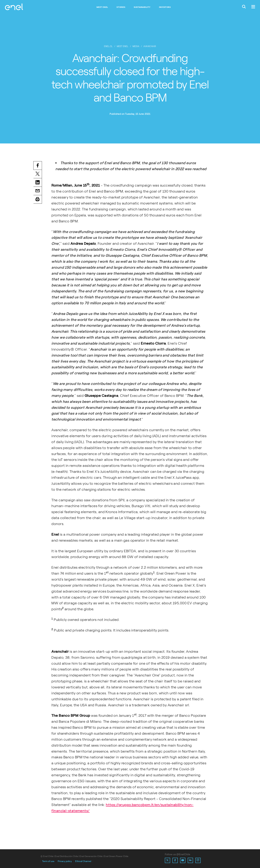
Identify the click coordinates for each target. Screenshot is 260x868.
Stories (121, 7)
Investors (165, 7)
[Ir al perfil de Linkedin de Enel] (190, 860)
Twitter (38, 174)
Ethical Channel (83, 861)
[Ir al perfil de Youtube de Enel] (183, 860)
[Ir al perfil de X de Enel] (167, 860)
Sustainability (142, 7)
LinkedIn (38, 183)
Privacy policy (65, 861)
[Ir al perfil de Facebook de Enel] (175, 860)
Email (38, 192)
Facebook (38, 166)
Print (38, 200)
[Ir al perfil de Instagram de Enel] (198, 860)
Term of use (48, 861)
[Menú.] (253, 7)
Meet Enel (102, 7)
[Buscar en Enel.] (244, 7)
